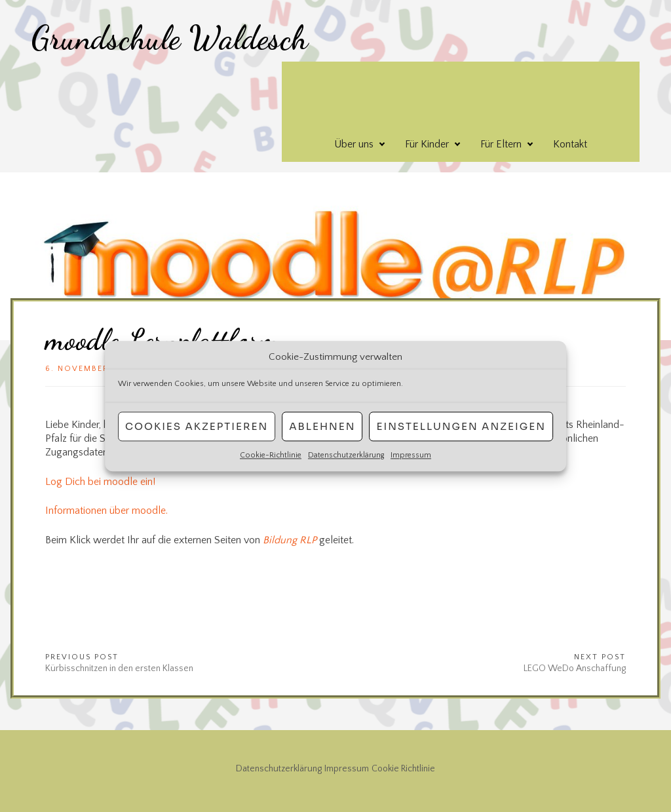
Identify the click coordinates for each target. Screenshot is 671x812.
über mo (128, 511)
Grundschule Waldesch (170, 38)
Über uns (354, 144)
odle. (157, 511)
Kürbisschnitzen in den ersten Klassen (119, 668)
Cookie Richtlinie (403, 769)
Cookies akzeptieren (197, 426)
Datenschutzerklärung (346, 455)
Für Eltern (501, 144)
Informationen (77, 511)
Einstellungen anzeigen (461, 426)
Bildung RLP (290, 540)
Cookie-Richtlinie (271, 455)
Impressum (411, 455)
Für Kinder (427, 144)
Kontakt (570, 144)
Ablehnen (322, 426)
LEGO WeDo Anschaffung (575, 668)
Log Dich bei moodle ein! (100, 482)
